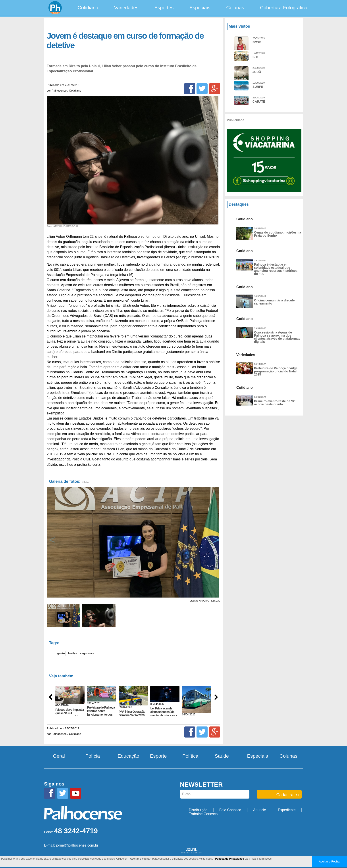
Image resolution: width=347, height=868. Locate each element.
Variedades (126, 8)
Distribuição (198, 810)
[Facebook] (190, 89)
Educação (129, 756)
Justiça (72, 653)
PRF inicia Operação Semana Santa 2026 (132, 713)
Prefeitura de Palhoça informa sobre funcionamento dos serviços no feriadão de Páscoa (101, 715)
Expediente (287, 810)
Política (190, 756)
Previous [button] (52, 542)
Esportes (164, 8)
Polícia (93, 756)
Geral (59, 756)
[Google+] (215, 89)
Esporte (158, 756)
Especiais (200, 8)
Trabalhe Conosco (203, 814)
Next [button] (215, 542)
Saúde (222, 756)
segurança (87, 653)
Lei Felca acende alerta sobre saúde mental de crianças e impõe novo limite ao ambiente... (164, 715)
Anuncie (260, 810)
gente (61, 653)
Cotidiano (88, 8)
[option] (133, 542)
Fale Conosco (230, 810)
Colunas (235, 8)
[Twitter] (202, 89)
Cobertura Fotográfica (284, 8)
